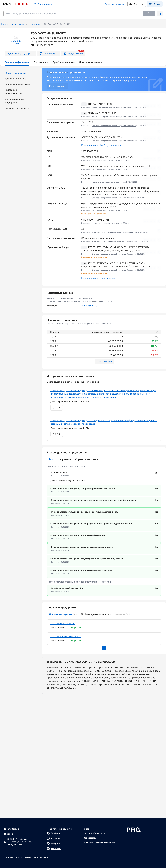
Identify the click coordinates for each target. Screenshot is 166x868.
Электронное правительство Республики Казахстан (114, 107)
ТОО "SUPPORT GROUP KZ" (65, 694)
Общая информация (16, 73)
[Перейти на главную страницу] (16, 4)
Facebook (54, 833)
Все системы (90, 838)
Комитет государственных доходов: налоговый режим (114, 241)
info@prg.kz (11, 829)
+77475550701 (90, 306)
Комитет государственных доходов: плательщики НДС (115, 232)
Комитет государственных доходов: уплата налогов (79, 324)
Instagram (54, 838)
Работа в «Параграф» (94, 833)
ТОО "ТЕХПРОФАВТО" (63, 681)
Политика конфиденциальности (99, 842)
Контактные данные (15, 79)
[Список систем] (42, 4)
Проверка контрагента (13, 24)
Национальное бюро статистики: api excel (109, 182)
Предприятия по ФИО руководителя (101, 145)
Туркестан (34, 24)
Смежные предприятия (17, 108)
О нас (86, 829)
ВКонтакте (54, 849)
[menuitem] (19, 73)
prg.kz (8, 834)
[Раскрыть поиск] (160, 14)
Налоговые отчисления (17, 84)
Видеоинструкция (114, 4)
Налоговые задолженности (13, 92)
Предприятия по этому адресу (98, 278)
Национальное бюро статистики (105, 160)
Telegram (53, 843)
